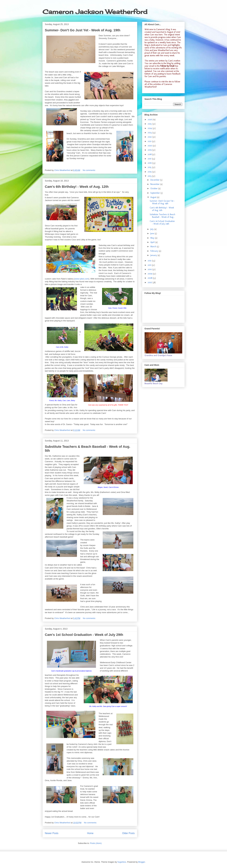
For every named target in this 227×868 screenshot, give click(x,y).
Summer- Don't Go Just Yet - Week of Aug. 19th (83, 30)
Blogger (142, 862)
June (153, 233)
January (154, 255)
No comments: (89, 170)
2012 (150, 261)
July (152, 229)
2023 (150, 133)
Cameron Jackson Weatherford (95, 12)
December (155, 180)
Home (90, 833)
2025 (150, 124)
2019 (150, 150)
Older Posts (128, 833)
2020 (150, 146)
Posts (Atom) (96, 843)
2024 (150, 128)
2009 (150, 274)
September (155, 193)
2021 (150, 141)
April (153, 242)
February (155, 251)
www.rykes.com (82, 279)
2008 (150, 278)
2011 (150, 265)
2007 (150, 282)
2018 (150, 154)
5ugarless (122, 862)
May (153, 238)
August (154, 197)
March (154, 247)
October (154, 188)
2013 (150, 176)
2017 (150, 159)
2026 (150, 120)
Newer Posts (52, 833)
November (155, 184)
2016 (150, 163)
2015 (150, 167)
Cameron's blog (163, 29)
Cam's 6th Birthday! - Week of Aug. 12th (77, 187)
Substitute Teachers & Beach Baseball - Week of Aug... (162, 216)
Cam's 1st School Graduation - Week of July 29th (84, 635)
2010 (150, 269)
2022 (150, 137)
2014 (150, 172)
